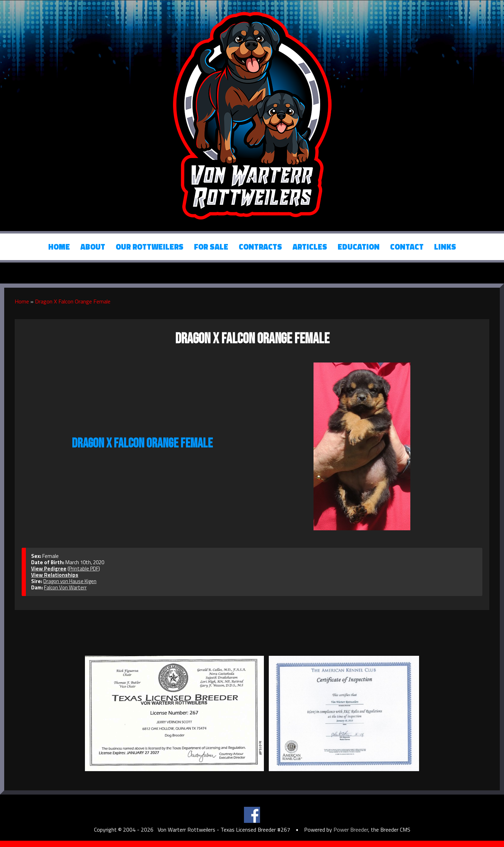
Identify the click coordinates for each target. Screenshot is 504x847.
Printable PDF (84, 569)
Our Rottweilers (150, 247)
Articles (310, 247)
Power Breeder (351, 830)
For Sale (211, 247)
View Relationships (55, 575)
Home (59, 247)
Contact (407, 247)
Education (359, 247)
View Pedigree (49, 569)
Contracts (260, 247)
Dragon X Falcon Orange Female (73, 301)
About (93, 247)
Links (445, 247)
